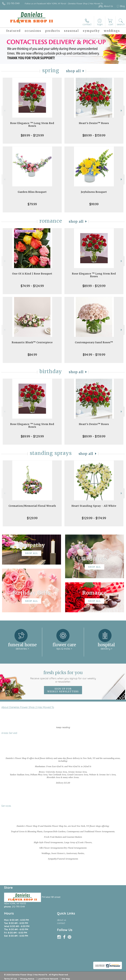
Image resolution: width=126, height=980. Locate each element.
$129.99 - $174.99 (94, 518)
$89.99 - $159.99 (94, 135)
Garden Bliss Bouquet (32, 192)
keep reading (63, 727)
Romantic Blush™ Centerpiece (32, 342)
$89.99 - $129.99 (32, 135)
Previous (4, 111)
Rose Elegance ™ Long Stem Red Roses (32, 124)
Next (122, 111)
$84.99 (32, 355)
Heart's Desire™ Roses (94, 123)
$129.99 (32, 518)
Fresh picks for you (63, 677)
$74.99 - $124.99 (32, 286)
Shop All (73, 71)
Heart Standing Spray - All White (94, 506)
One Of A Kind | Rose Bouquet (32, 274)
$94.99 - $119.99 (94, 355)
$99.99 (94, 204)
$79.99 (32, 204)
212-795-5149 (13, 3)
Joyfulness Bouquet (94, 192)
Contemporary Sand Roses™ (94, 342)
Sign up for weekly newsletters (63, 690)
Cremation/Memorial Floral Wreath (32, 506)
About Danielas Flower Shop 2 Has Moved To (28, 707)
